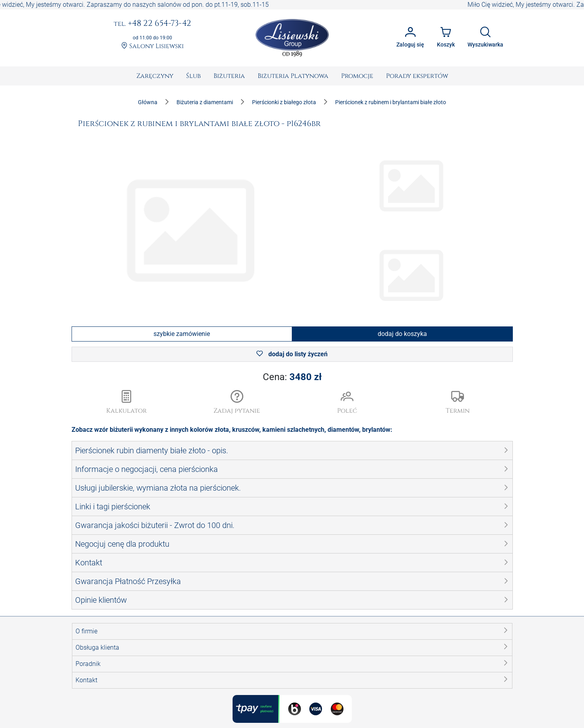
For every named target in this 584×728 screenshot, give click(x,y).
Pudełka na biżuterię (212, 648)
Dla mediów (88, 648)
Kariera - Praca (93, 657)
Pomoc (194, 667)
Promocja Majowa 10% (216, 638)
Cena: (292, 377)
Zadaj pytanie (203, 677)
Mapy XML (87, 696)
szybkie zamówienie (182, 334)
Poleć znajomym (207, 686)
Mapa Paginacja (95, 677)
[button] (237, 403)
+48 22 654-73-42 (152, 24)
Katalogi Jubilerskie (100, 638)
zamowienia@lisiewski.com (446, 666)
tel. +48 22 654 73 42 (437, 637)
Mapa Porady (91, 686)
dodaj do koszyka (402, 334)
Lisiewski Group (277, 723)
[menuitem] (155, 76)
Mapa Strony (90, 667)
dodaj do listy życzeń (292, 354)
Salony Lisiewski (152, 46)
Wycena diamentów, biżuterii (224, 657)
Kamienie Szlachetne (325, 638)
